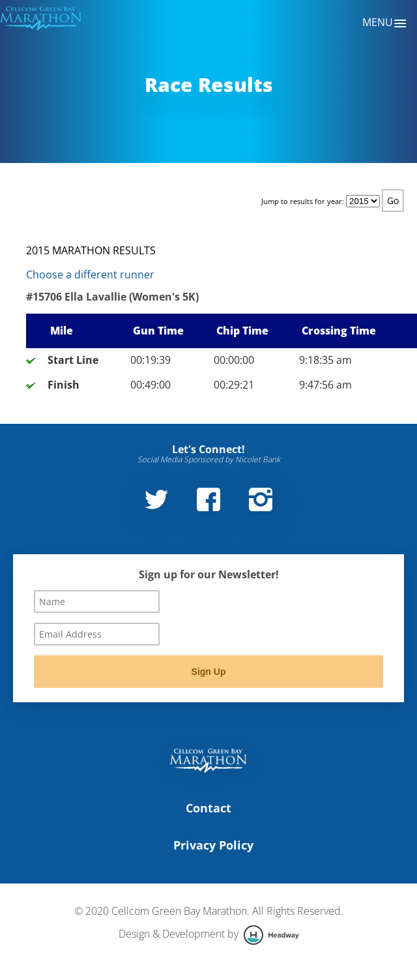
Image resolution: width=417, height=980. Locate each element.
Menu (385, 23)
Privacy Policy (213, 845)
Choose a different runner (90, 275)
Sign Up (209, 672)
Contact (208, 808)
